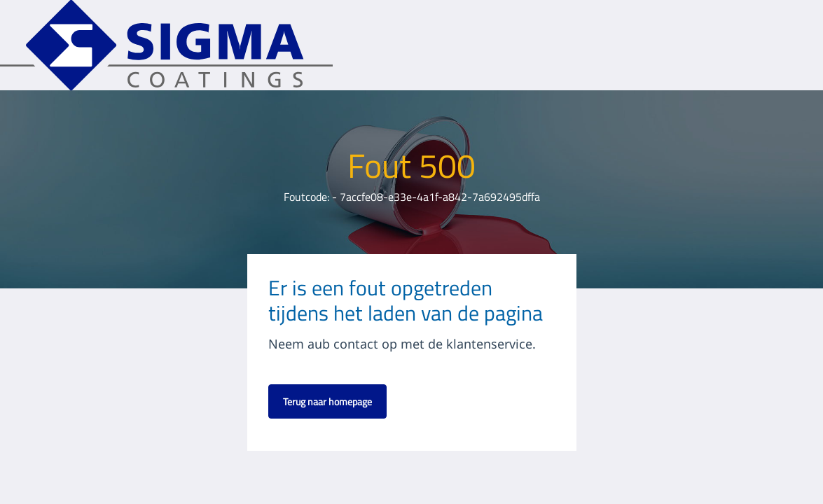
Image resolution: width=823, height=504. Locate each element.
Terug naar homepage (327, 401)
